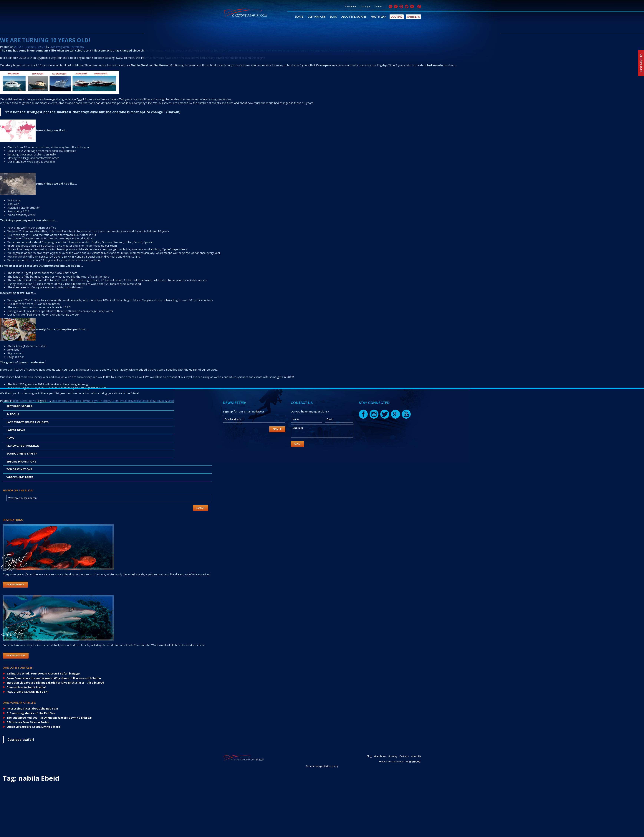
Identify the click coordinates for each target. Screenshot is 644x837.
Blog (333, 17)
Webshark (414, 762)
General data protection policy (322, 766)
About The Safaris (354, 17)
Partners (413, 17)
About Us (416, 756)
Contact (378, 7)
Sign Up (277, 429)
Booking (397, 17)
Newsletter (351, 7)
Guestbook (380, 756)
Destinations (317, 17)
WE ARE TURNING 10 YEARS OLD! (45, 40)
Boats (299, 17)
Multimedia (379, 17)
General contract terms (391, 761)
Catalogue (365, 7)
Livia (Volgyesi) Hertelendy (67, 47)
